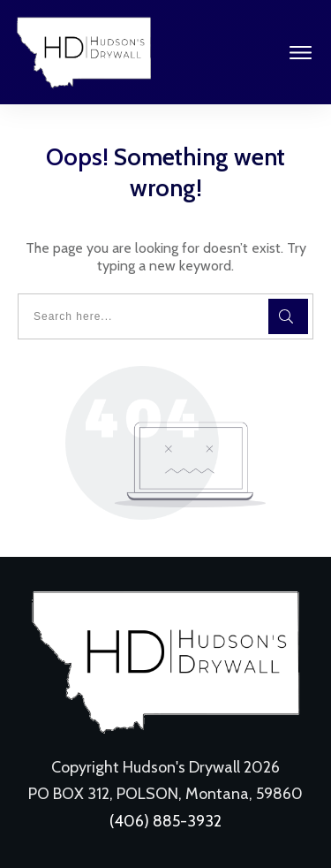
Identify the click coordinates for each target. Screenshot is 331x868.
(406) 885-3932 (165, 821)
